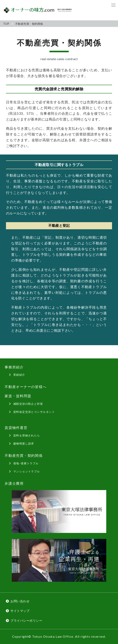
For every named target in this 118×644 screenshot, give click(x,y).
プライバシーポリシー (26, 620)
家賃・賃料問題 (18, 396)
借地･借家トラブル (26, 463)
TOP (6, 24)
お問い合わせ (20, 601)
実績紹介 (19, 375)
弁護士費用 (14, 483)
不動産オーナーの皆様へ (26, 387)
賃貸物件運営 (16, 428)
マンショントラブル (27, 471)
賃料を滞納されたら (27, 435)
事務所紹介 (14, 367)
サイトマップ (20, 611)
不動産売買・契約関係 (24, 456)
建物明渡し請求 (24, 443)
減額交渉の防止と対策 (28, 404)
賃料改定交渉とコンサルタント (34, 412)
